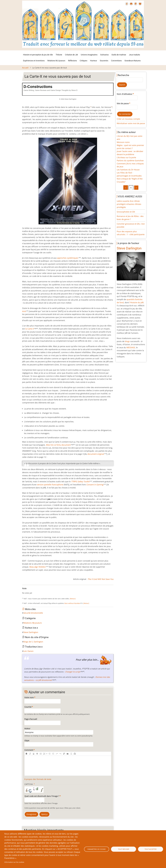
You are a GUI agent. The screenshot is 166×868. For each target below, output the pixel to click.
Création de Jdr (71, 55)
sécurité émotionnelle (33, 613)
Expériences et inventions (34, 61)
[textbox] (68, 766)
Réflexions (72, 61)
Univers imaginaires (89, 55)
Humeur (94, 61)
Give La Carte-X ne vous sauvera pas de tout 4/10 (30, 591)
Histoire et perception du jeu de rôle (38, 55)
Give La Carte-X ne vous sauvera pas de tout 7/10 (35, 591)
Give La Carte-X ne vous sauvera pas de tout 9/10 (38, 591)
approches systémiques (68, 258)
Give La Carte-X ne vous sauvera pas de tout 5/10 (31, 591)
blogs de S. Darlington (33, 642)
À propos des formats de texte (38, 779)
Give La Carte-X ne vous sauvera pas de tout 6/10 (33, 591)
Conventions (116, 61)
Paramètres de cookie (96, 849)
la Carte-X (30, 329)
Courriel (28, 707)
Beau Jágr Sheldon (38, 567)
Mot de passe (123, 103)
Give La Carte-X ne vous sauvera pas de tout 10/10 (40, 591)
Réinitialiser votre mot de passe (131, 123)
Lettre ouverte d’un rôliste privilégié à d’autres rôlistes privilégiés (129, 204)
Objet (27, 741)
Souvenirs (104, 61)
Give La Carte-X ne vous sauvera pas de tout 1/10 (25, 591)
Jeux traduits (134, 55)
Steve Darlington (31, 632)
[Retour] (72, 599)
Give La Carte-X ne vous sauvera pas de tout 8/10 (37, 591)
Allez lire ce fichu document (58, 445)
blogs (127, 341)
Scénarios (104, 55)
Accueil (25, 68)
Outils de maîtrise (119, 55)
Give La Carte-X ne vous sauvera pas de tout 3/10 (28, 591)
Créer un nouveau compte (128, 119)
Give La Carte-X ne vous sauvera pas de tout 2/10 (26, 591)
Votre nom (29, 697)
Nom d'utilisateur (125, 94)
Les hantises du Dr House (128, 170)
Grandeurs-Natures (133, 61)
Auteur (27, 728)
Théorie (59, 55)
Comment (29, 750)
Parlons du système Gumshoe (130, 160)
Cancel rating (23, 591)
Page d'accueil (31, 719)
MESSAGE (131, 347)
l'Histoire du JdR (136, 302)
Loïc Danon (28, 651)
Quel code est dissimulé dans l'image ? (42, 796)
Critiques (83, 61)
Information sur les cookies (14, 862)
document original (96, 454)
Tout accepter (151, 849)
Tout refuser (124, 849)
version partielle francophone (50, 485)
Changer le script (73, 672)
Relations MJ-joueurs (56, 61)
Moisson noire (123, 142)
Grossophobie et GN (126, 212)
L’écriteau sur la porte (126, 157)
